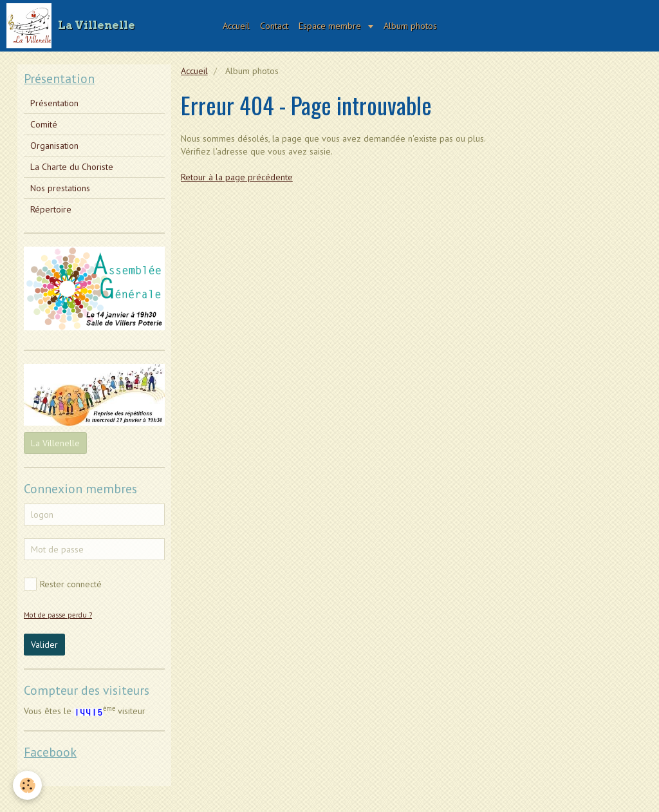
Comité (44, 124)
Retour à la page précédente (237, 177)
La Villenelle (55, 443)
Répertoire (51, 209)
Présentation (54, 103)
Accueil (236, 26)
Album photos (410, 26)
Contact (274, 26)
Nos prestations (60, 188)
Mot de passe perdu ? (58, 615)
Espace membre (331, 26)
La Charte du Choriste (72, 167)
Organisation (54, 146)
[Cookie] (27, 785)
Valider (44, 645)
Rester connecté (63, 584)
